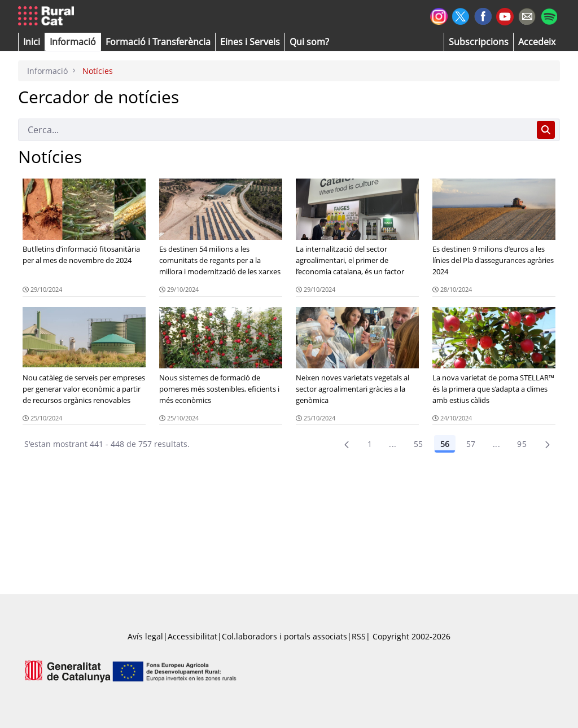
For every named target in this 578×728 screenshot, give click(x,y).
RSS (359, 636)
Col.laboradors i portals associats (284, 636)
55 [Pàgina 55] (419, 444)
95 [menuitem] (522, 444)
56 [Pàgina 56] (445, 444)
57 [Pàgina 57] (471, 444)
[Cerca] (275, 130)
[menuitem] (158, 42)
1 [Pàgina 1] (370, 444)
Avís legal (145, 636)
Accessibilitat (192, 636)
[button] (32, 42)
